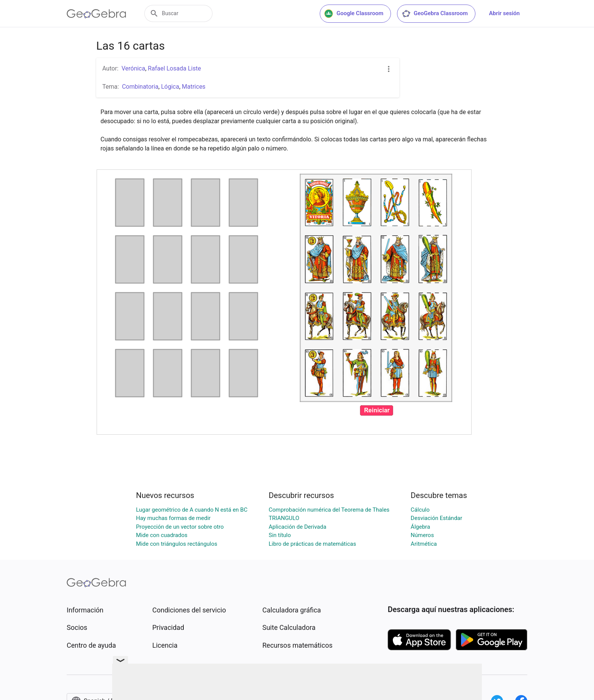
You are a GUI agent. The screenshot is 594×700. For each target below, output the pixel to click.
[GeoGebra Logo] (96, 14)
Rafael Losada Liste (174, 68)
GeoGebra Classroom (435, 14)
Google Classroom (354, 14)
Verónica (134, 68)
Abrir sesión (504, 13)
